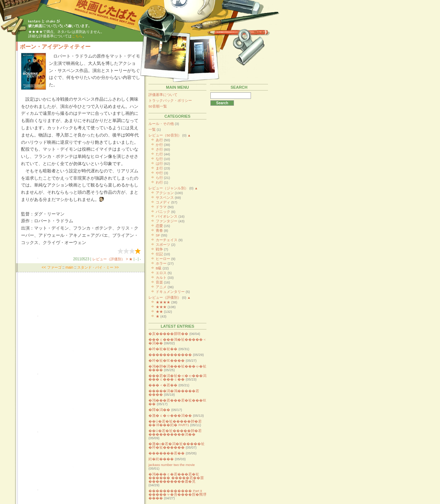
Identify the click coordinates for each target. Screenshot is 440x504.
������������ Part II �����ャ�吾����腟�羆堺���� (177, 494)
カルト (161, 278)
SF (158, 235)
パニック (163, 212)
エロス (161, 273)
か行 (159, 145)
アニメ (161, 287)
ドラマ (161, 207)
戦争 (159, 249)
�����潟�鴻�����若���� (174, 393)
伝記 (159, 254)
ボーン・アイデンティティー (55, 47)
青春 (159, 230)
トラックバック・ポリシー (170, 100)
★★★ (161, 307)
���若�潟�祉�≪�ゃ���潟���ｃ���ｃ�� (177, 377)
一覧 (152, 129)
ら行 (159, 178)
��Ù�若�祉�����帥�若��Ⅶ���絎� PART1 (175, 423)
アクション (165, 193)
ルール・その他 (161, 124)
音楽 (159, 282)
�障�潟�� (159, 410)
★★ (159, 312)
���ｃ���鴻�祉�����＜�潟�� (177, 341)
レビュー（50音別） (165, 135)
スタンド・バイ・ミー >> (98, 267)
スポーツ (163, 245)
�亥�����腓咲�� (168, 334)
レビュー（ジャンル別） (168, 188)
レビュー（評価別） (165, 297)
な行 (159, 159)
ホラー (161, 263)
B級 (159, 268)
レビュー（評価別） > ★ (112, 259)
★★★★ (163, 302)
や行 (159, 173)
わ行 (159, 182)
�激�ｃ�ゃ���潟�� (170, 415)
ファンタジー (167, 221)
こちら (77, 36)
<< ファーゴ (51, 267)
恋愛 (159, 226)
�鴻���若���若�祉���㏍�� (177, 402)
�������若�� (167, 453)
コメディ (163, 202)
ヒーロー (163, 259)
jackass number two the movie (172, 465)
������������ (170, 355)
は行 (159, 163)
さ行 (159, 149)
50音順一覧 (158, 106)
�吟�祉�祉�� (163, 349)
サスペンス (165, 198)
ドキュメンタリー (170, 292)
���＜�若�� (163, 385)
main (70, 267)
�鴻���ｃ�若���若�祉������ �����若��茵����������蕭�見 (176, 478)
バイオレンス (167, 216)
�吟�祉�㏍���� (167, 360)
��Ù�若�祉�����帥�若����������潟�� (175, 432)
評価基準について (163, 95)
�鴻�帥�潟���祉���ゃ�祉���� (177, 368)
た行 (159, 154)
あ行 (159, 140)
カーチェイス (167, 240)
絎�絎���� (161, 459)
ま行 (159, 168)
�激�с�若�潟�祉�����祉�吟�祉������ (177, 446)
